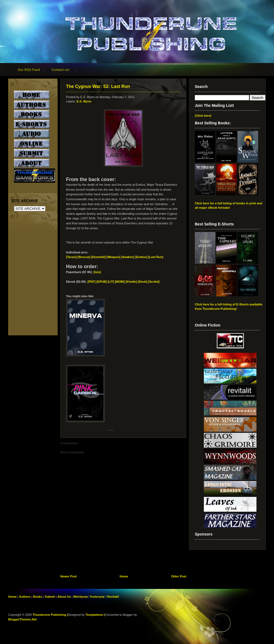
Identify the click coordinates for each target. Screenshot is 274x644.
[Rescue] (84, 257)
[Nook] (143, 282)
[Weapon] (113, 257)
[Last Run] (156, 257)
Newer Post (68, 576)
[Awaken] (128, 257)
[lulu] (97, 272)
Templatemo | (95, 615)
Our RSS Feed (29, 70)
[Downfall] (99, 257)
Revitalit (113, 597)
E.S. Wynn (84, 101)
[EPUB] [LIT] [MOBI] (111, 282)
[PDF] (91, 282)
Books (38, 597)
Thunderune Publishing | (50, 615)
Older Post (179, 576)
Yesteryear (97, 597)
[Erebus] (141, 257)
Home (124, 576)
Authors (25, 597)
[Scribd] (154, 282)
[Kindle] (131, 282)
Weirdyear (80, 597)
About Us (64, 597)
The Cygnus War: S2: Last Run (98, 86)
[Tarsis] (71, 257)
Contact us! (61, 70)
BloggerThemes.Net (22, 619)
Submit (50, 597)
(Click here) (203, 116)
